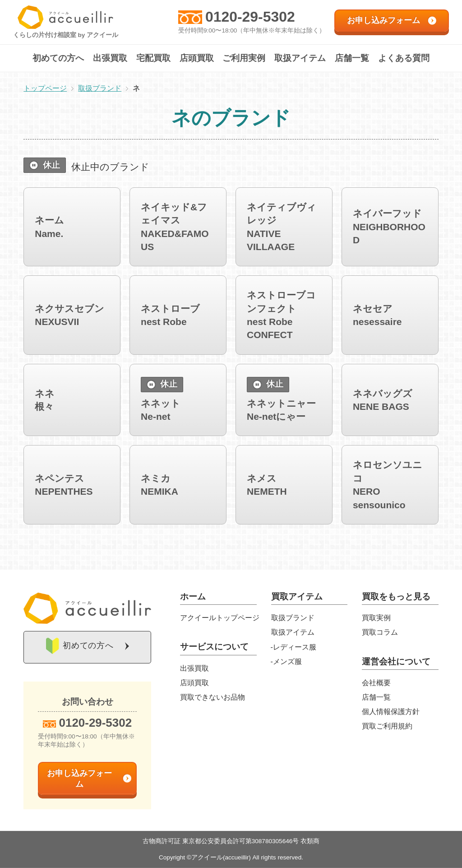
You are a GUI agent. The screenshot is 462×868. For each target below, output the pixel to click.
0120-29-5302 (250, 17)
